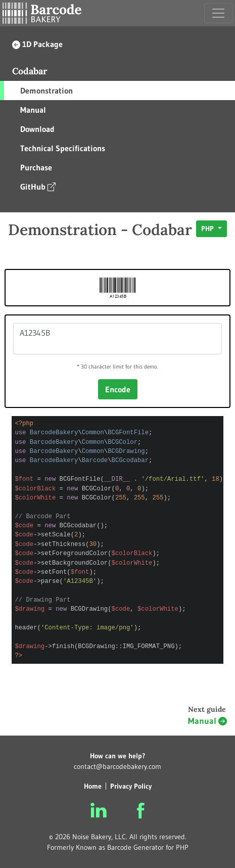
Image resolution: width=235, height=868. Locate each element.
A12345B (117, 339)
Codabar (30, 71)
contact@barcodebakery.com (117, 766)
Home (93, 786)
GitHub (38, 186)
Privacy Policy (131, 786)
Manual (33, 110)
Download (37, 129)
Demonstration (46, 90)
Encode (118, 389)
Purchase (36, 167)
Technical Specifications (63, 148)
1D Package (37, 44)
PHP (208, 229)
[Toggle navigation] (218, 13)
